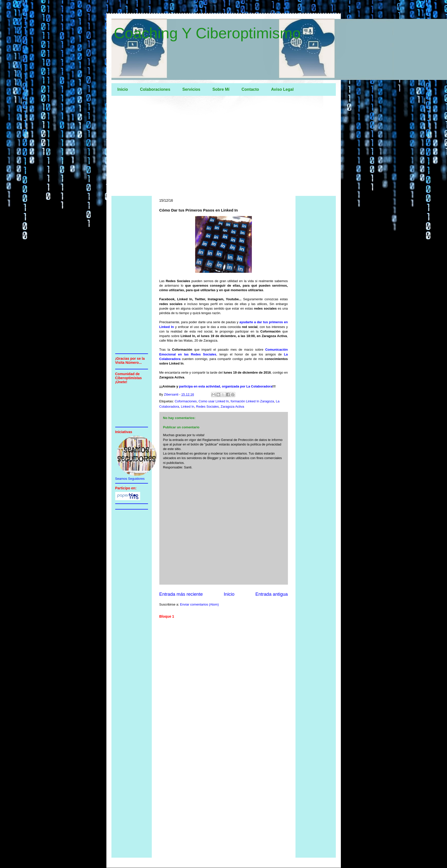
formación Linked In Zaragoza (252, 401)
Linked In (188, 407)
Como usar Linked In (214, 401)
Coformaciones (186, 401)
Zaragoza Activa (232, 407)
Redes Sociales (207, 407)
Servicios (191, 89)
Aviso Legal (282, 89)
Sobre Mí (221, 89)
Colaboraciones (155, 89)
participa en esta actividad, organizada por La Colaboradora (226, 386)
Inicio (123, 89)
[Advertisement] (224, 147)
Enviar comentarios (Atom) (199, 604)
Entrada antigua (272, 594)
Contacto (250, 89)
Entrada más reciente (181, 594)
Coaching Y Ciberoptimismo (207, 33)
